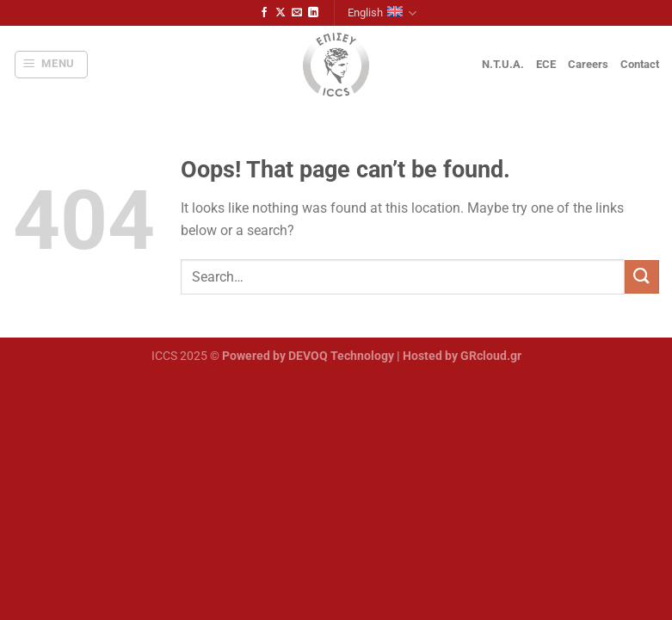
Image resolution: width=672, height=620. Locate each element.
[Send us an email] (297, 13)
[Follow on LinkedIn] (313, 13)
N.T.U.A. (503, 64)
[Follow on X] (281, 13)
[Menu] (52, 65)
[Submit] (642, 277)
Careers (588, 64)
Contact (640, 64)
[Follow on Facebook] (264, 13)
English (382, 13)
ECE (546, 64)
